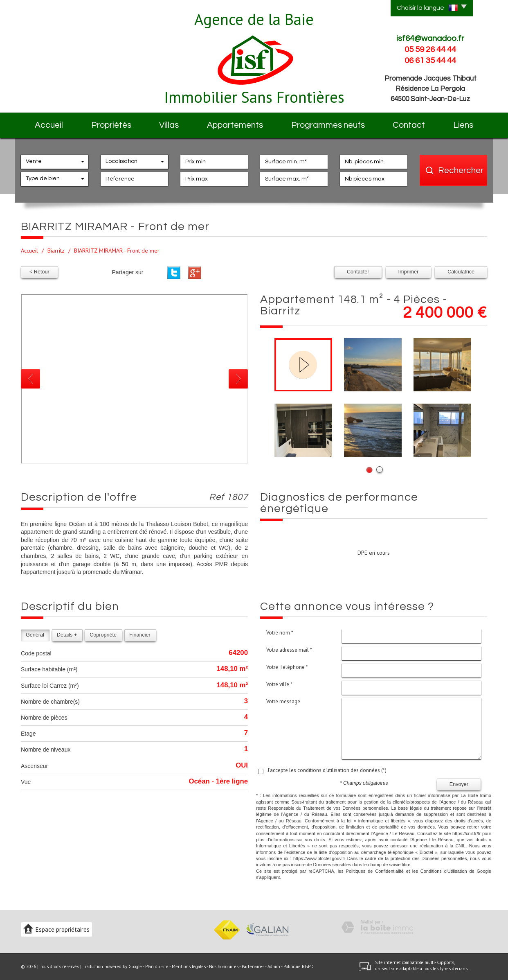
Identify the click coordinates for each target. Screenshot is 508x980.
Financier (140, 635)
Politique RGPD (299, 966)
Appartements (235, 125)
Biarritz (56, 251)
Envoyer (459, 784)
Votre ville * (279, 684)
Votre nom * (280, 633)
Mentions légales (189, 966)
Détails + (67, 635)
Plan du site (157, 966)
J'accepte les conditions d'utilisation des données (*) (327, 770)
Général (35, 635)
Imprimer (409, 272)
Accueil (49, 125)
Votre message (283, 701)
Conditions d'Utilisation (444, 871)
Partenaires (253, 966)
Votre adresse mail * (289, 650)
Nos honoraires (224, 966)
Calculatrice (461, 272)
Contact (409, 125)
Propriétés (111, 125)
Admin (274, 966)
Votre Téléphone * (287, 667)
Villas (169, 125)
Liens (463, 125)
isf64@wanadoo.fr (430, 38)
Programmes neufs (328, 125)
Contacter (358, 272)
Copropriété (103, 635)
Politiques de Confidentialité (375, 871)
